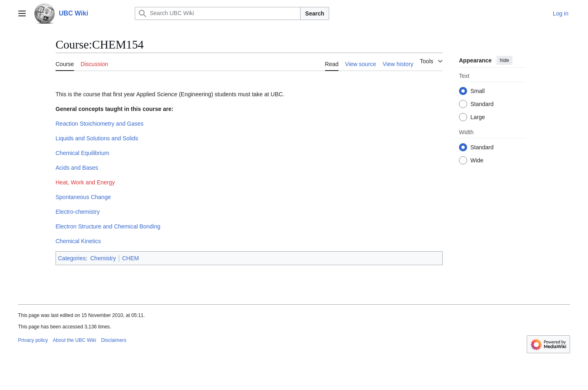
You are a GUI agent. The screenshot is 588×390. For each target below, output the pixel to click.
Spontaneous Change (83, 197)
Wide (477, 160)
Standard (482, 104)
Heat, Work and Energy (85, 182)
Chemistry (103, 258)
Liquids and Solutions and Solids (97, 138)
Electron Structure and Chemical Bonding (108, 226)
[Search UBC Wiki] (218, 13)
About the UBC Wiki (74, 340)
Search (315, 13)
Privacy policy (33, 340)
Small (478, 91)
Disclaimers (114, 340)
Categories (72, 258)
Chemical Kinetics (78, 241)
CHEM (130, 258)
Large (478, 117)
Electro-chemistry (78, 212)
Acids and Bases (77, 168)
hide (504, 60)
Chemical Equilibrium (82, 153)
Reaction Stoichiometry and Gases (100, 124)
